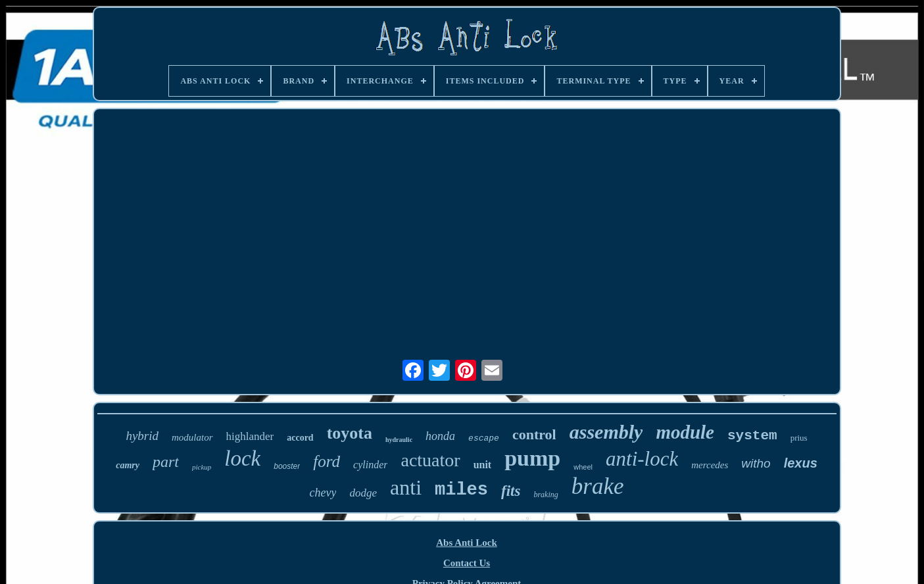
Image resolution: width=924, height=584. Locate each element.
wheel (583, 467)
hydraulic (399, 440)
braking (546, 495)
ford (327, 461)
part (166, 462)
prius (799, 438)
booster (287, 466)
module (685, 432)
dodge (363, 493)
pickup (202, 467)
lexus (801, 463)
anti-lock (642, 459)
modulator (192, 437)
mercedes (710, 465)
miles (461, 490)
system (752, 436)
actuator (430, 460)
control (534, 434)
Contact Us (467, 563)
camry (128, 465)
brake (598, 486)
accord (300, 438)
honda (440, 436)
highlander (250, 436)
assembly (606, 432)
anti (406, 487)
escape (484, 438)
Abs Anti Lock (467, 543)
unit (483, 465)
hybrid (142, 436)
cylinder (370, 465)
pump (532, 458)
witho (756, 463)
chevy (323, 493)
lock (242, 458)
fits (511, 491)
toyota (350, 433)
